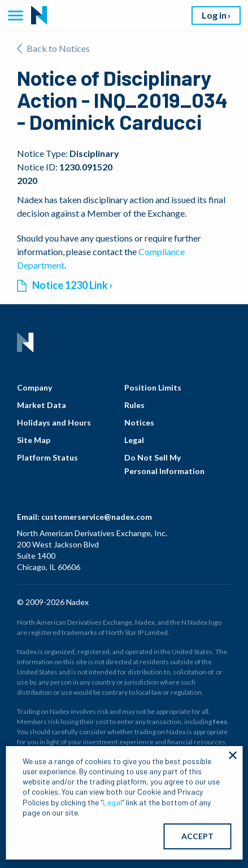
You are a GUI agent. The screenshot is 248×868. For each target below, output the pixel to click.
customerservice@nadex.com (97, 517)
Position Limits (153, 387)
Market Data (42, 405)
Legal (134, 440)
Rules (134, 405)
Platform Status (47, 457)
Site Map (34, 440)
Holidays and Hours (54, 422)
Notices (139, 422)
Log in (214, 15)
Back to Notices (53, 48)
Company (34, 387)
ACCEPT (197, 836)
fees (220, 722)
